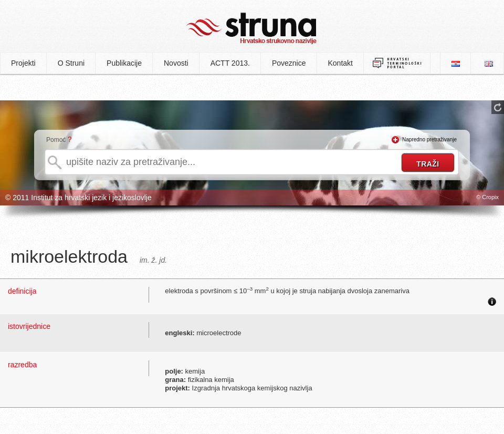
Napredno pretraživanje (429, 139)
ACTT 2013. (230, 63)
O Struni (71, 63)
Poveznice (289, 63)
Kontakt (340, 63)
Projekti (23, 63)
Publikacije (124, 63)
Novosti (176, 63)
